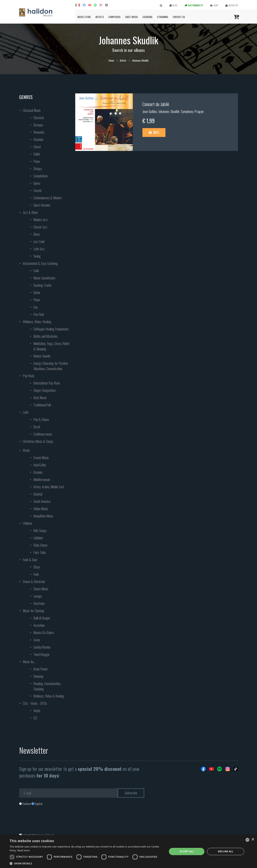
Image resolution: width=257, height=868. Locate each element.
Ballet (37, 154)
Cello (36, 271)
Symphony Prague (192, 111)
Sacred (37, 190)
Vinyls (37, 711)
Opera (37, 183)
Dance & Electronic (34, 581)
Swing (37, 256)
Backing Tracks (43, 285)
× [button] (253, 840)
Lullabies (38, 538)
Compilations (41, 176)
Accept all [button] (187, 851)
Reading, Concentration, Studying (47, 686)
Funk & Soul (30, 560)
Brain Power (41, 669)
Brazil (37, 427)
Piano (37, 161)
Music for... (29, 662)
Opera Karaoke (42, 205)
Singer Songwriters (45, 390)
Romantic (39, 132)
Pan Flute (39, 314)
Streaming (163, 17)
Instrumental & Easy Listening (40, 263)
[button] (86, 863)
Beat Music (40, 398)
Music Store (84, 17)
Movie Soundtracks (44, 278)
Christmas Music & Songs (38, 441)
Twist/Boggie (41, 654)
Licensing (148, 17)
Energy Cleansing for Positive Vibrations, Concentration (51, 366)
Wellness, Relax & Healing (49, 696)
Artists (100, 17)
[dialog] (128, 852)
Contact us (179, 17)
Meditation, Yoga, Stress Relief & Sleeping (51, 346)
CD (35, 718)
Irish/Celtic (40, 465)
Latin (26, 412)
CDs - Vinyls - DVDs (35, 703)
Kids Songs (40, 530)
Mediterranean (42, 479)
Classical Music (32, 110)
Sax (36, 307)
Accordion (39, 625)
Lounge (38, 596)
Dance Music (41, 589)
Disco (37, 567)
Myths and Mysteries (46, 336)
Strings (38, 169)
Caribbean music (43, 434)
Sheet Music (132, 17)
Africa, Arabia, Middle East (49, 487)
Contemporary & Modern (48, 198)
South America (42, 501)
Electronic (39, 603)
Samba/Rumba (42, 647)
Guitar (37, 292)
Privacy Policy (44, 835)
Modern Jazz (41, 220)
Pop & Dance (41, 419)
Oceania (38, 472)
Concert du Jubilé (156, 104)
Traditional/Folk (42, 405)
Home (111, 60)
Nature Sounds (42, 356)
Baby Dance (40, 545)
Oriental (38, 494)
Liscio (37, 640)
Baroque (38, 125)
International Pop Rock (47, 383)
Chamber (38, 139)
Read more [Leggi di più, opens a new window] (24, 850)
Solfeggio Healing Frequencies (51, 329)
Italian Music (41, 509)
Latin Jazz (39, 249)
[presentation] (48, 821)
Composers (114, 17)
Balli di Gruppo (42, 618)
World (26, 450)
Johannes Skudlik (169, 111)
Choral (37, 147)
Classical (38, 118)
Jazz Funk (39, 241)
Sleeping (38, 676)
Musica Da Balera (44, 632)
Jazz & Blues (30, 212)
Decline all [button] (226, 851)
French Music (41, 458)
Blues (37, 234)
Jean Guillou (150, 111)
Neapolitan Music (43, 516)
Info (154, 132)
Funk (36, 574)
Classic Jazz (40, 227)
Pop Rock (29, 376)
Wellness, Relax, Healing (37, 322)
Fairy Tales (40, 552)
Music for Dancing (33, 611)
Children (27, 523)
